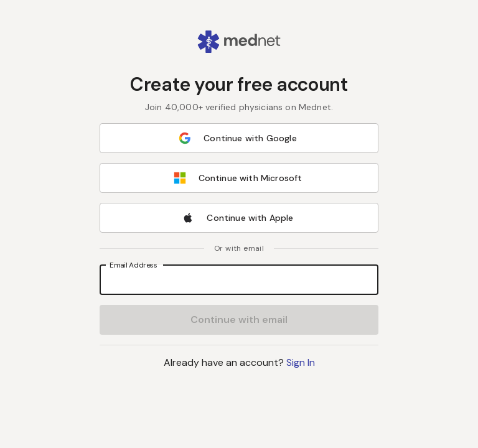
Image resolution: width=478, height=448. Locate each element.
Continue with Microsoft (238, 178)
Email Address (134, 265)
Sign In (301, 362)
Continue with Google (237, 138)
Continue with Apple (237, 218)
